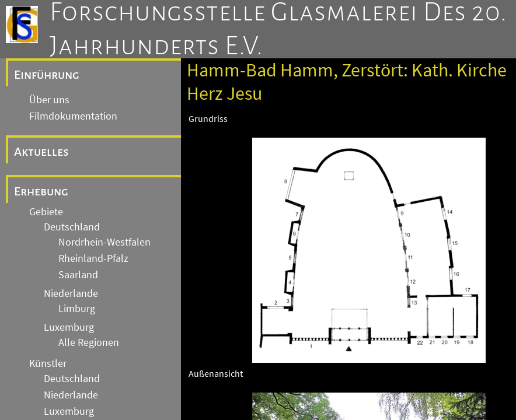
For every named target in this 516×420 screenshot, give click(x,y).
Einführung (47, 75)
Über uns (49, 100)
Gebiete (46, 212)
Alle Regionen (89, 342)
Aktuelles (41, 152)
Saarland (78, 275)
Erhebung (41, 191)
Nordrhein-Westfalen (104, 242)
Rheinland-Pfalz (93, 258)
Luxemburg (69, 327)
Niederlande (71, 293)
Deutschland (72, 227)
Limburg (77, 309)
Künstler (48, 363)
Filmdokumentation (73, 116)
